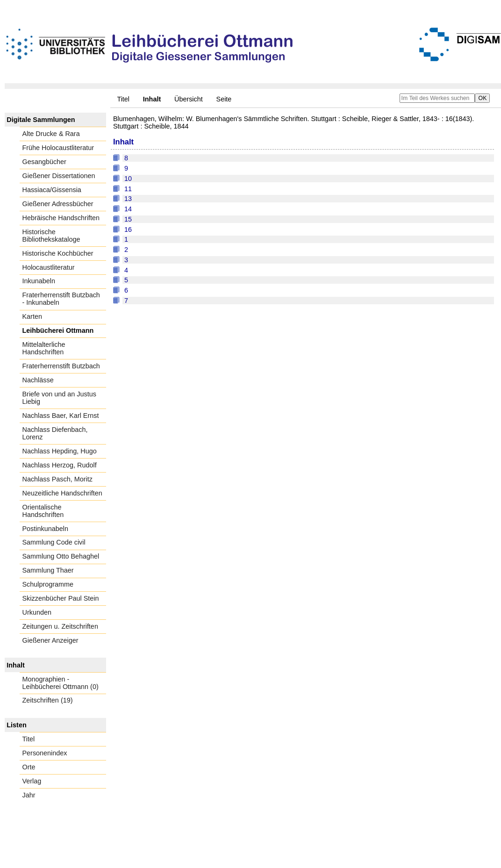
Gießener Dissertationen (59, 176)
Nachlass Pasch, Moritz (57, 479)
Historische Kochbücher (58, 253)
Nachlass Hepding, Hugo (60, 451)
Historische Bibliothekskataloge (51, 236)
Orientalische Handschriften (43, 511)
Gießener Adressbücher (58, 204)
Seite (224, 99)
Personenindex (45, 753)
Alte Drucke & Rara (51, 134)
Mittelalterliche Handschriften (44, 348)
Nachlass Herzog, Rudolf (60, 465)
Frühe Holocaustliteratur (58, 148)
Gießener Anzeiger (50, 640)
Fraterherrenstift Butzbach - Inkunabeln (61, 299)
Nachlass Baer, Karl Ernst (61, 416)
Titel (123, 99)
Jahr (29, 795)
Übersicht (189, 99)
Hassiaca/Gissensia (52, 190)
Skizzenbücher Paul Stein (61, 598)
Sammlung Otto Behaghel (61, 556)
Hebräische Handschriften (61, 218)
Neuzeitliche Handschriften (62, 493)
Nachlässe (38, 380)
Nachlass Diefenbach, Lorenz (55, 433)
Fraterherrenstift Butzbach (61, 366)
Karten (32, 316)
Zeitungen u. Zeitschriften (60, 626)
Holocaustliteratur (49, 267)
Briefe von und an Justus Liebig (59, 398)
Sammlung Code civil (54, 542)
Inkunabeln (39, 281)
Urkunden (37, 612)
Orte (29, 767)
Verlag (32, 781)
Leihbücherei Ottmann (58, 330)
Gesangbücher (44, 162)
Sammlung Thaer (48, 570)
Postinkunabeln (45, 529)
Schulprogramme (48, 584)
